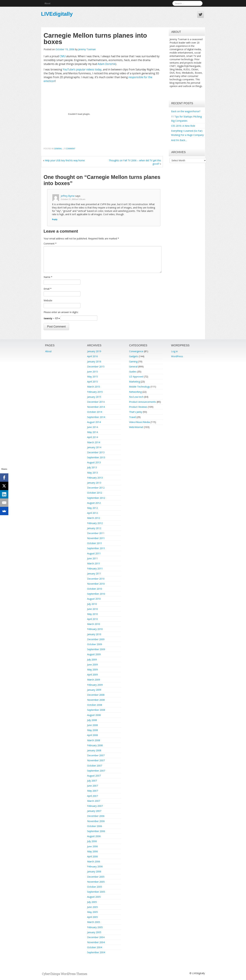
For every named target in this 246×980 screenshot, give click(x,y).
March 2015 (94, 387)
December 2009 (96, 639)
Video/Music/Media (139, 422)
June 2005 (92, 907)
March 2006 (94, 861)
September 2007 (96, 771)
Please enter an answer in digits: (61, 312)
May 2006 (92, 851)
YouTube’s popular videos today (82, 70)
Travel (132, 417)
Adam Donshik (107, 64)
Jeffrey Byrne (68, 196)
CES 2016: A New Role (183, 126)
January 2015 (94, 397)
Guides (133, 372)
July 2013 (92, 467)
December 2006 (96, 816)
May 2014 (92, 432)
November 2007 (96, 760)
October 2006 (95, 826)
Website (48, 300)
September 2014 (96, 417)
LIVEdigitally (57, 14)
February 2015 (95, 392)
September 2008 (96, 710)
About (47, 3)
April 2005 (92, 917)
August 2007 (94, 776)
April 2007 (92, 796)
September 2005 (96, 892)
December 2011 (96, 533)
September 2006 (96, 831)
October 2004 (95, 947)
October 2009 (95, 644)
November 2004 (96, 942)
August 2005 (94, 897)
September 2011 (96, 548)
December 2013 (96, 452)
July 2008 (92, 720)
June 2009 (92, 665)
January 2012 (94, 528)
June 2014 (92, 427)
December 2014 (96, 402)
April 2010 (92, 619)
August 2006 (94, 836)
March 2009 (94, 680)
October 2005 (95, 887)
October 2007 (95, 766)
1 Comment (70, 148)
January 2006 (94, 871)
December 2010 (96, 579)
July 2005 (92, 902)
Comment (50, 244)
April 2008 (92, 735)
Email (48, 289)
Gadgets (134, 356)
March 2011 (94, 563)
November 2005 (96, 882)
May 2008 (92, 730)
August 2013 (94, 462)
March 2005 (94, 922)
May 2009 (92, 670)
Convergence (136, 351)
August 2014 (94, 422)
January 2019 (94, 351)
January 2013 (94, 483)
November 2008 (96, 700)
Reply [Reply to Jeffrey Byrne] (55, 219)
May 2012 (92, 508)
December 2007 (96, 755)
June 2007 (92, 786)
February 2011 (95, 568)
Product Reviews (138, 407)
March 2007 (94, 801)
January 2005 (94, 932)
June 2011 (92, 558)
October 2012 (95, 493)
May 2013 (92, 473)
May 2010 (92, 614)
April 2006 (92, 856)
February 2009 (95, 685)
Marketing (135, 382)
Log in (174, 351)
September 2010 (96, 594)
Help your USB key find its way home (65, 160)
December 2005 (96, 877)
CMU (63, 56)
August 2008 (94, 715)
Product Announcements (143, 402)
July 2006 (92, 841)
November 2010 (96, 584)
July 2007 (92, 781)
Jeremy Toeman (87, 49)
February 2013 (95, 478)
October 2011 (95, 543)
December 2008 (96, 695)
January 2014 (94, 447)
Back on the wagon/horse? (186, 111)
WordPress (177, 356)
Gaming (133, 361)
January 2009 (94, 690)
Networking (135, 392)
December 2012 (96, 488)
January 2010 (94, 634)
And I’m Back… (179, 140)
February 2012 (95, 523)
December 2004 (96, 937)
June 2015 (92, 372)
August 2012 (94, 503)
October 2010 (95, 589)
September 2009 (96, 649)
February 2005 (95, 927)
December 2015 (96, 367)
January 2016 (94, 361)
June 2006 (92, 846)
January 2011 (94, 573)
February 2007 (95, 806)
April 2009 (92, 675)
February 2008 (95, 745)
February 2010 (95, 629)
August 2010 (94, 599)
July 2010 (92, 604)
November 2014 (96, 407)
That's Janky (136, 412)
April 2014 (92, 437)
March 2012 (94, 518)
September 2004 (96, 952)
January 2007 (94, 811)
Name (48, 277)
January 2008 (94, 750)
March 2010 (94, 624)
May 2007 (92, 791)
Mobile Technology (139, 387)
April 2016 (92, 356)
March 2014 (94, 442)
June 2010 (92, 609)
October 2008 (95, 705)
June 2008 (92, 725)
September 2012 (96, 498)
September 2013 (96, 457)
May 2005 (92, 912)
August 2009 (94, 654)
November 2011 (96, 538)
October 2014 (95, 412)
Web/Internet (136, 427)
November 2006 (96, 821)
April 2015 (92, 382)
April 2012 (92, 513)
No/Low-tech (136, 397)
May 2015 (92, 377)
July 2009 (92, 659)
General (58, 148)
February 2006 (95, 866)
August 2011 (94, 553)
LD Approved (136, 377)
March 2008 (94, 740)
